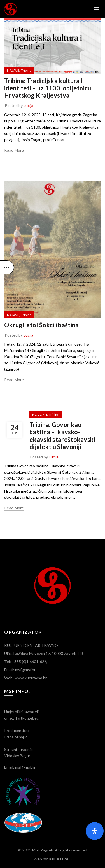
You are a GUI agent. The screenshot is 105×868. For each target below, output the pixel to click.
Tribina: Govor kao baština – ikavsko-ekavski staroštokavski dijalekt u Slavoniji (62, 436)
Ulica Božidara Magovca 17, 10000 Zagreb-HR (44, 653)
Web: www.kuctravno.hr (25, 678)
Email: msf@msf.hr (20, 670)
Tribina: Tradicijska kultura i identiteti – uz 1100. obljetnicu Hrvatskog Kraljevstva (48, 88)
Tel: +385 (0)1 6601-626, (26, 662)
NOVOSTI (40, 415)
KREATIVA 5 (60, 859)
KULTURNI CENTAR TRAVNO (31, 645)
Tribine (26, 70)
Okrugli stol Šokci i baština (41, 325)
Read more (14, 150)
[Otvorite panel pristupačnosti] (95, 831)
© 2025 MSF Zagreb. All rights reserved (53, 850)
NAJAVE (13, 70)
